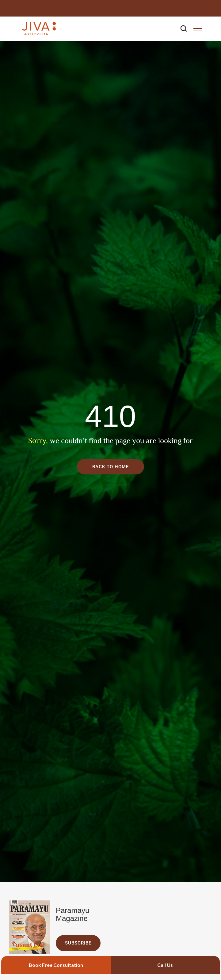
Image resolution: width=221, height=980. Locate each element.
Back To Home (110, 467)
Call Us (165, 965)
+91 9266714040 (192, 8)
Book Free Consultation (56, 965)
